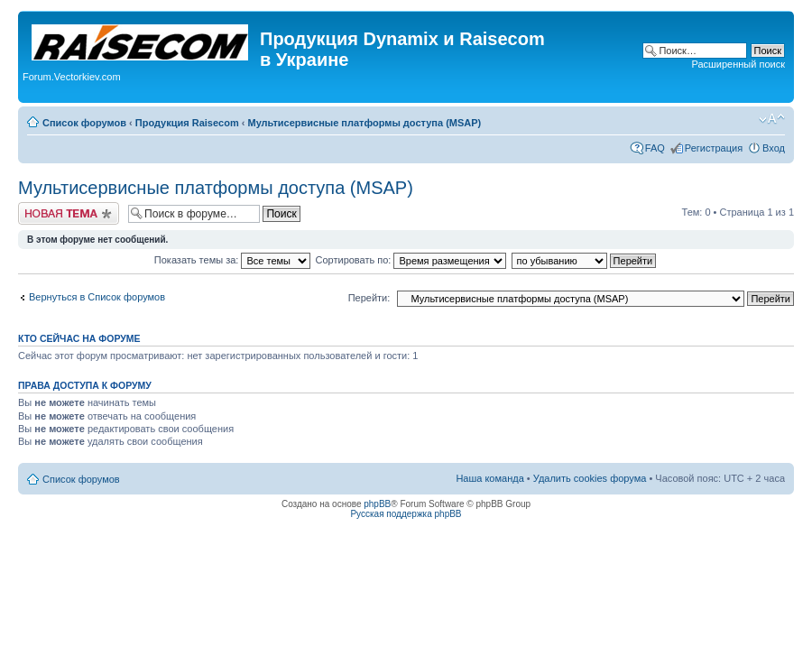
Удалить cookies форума (590, 478)
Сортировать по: (411, 260)
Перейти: (369, 298)
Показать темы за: (233, 260)
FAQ (655, 148)
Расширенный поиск (738, 64)
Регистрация (714, 148)
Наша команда (489, 478)
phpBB (377, 504)
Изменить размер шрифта (772, 119)
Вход (774, 148)
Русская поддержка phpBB (406, 514)
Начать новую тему (69, 213)
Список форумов (84, 123)
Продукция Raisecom (187, 123)
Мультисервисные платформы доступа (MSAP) (364, 123)
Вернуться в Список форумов (97, 297)
